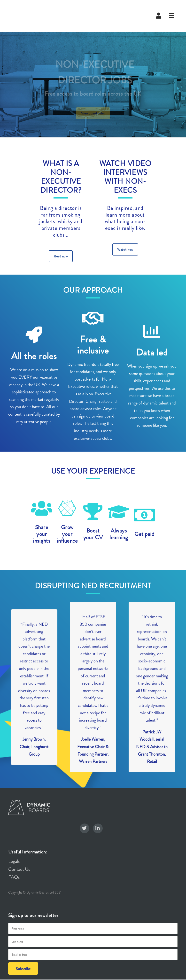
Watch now (125, 249)
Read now (61, 256)
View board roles (93, 113)
